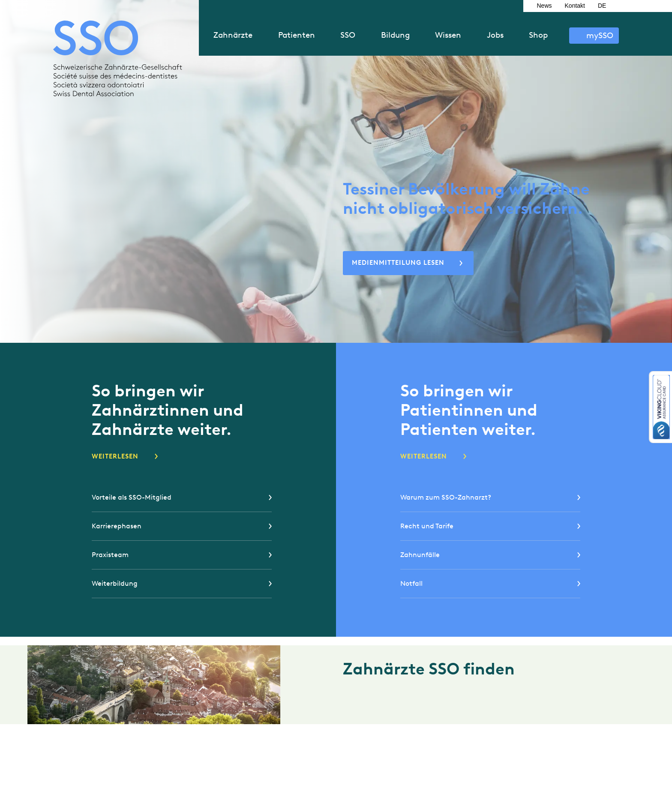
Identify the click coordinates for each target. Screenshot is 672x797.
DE (602, 6)
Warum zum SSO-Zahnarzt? (446, 497)
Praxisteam (110, 555)
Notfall (411, 583)
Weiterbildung (115, 583)
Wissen (448, 35)
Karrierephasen (117, 526)
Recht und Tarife (427, 526)
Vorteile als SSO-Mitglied (132, 497)
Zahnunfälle (420, 555)
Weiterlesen (115, 456)
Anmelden (594, 36)
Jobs (495, 35)
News (544, 6)
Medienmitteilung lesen (398, 263)
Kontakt (575, 6)
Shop (538, 35)
